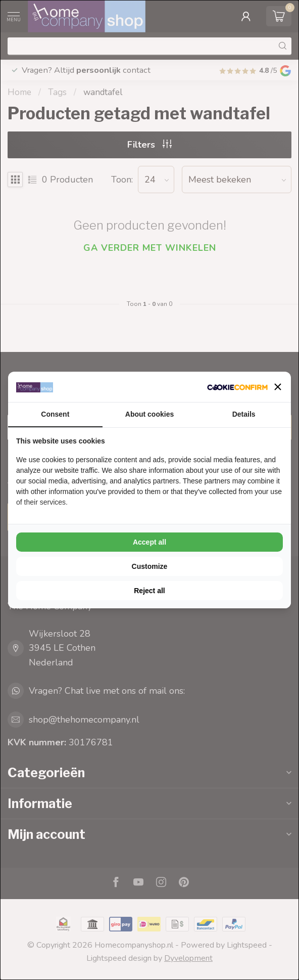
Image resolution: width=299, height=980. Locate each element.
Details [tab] (244, 414)
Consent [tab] (55, 414)
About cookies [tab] (149, 414)
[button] (278, 387)
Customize (150, 566)
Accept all (149, 542)
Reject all (149, 591)
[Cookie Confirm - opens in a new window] (237, 387)
